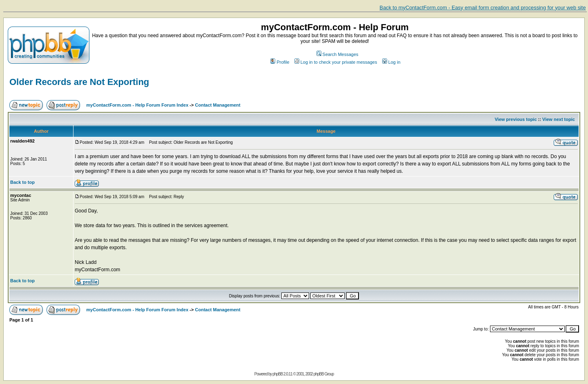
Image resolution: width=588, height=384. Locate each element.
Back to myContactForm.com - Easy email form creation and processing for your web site (483, 8)
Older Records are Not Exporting (79, 82)
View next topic (559, 119)
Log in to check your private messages (336, 62)
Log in (391, 62)
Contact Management (218, 105)
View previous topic (516, 119)
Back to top (22, 182)
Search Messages (337, 54)
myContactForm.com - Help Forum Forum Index (137, 105)
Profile (280, 62)
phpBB (277, 374)
